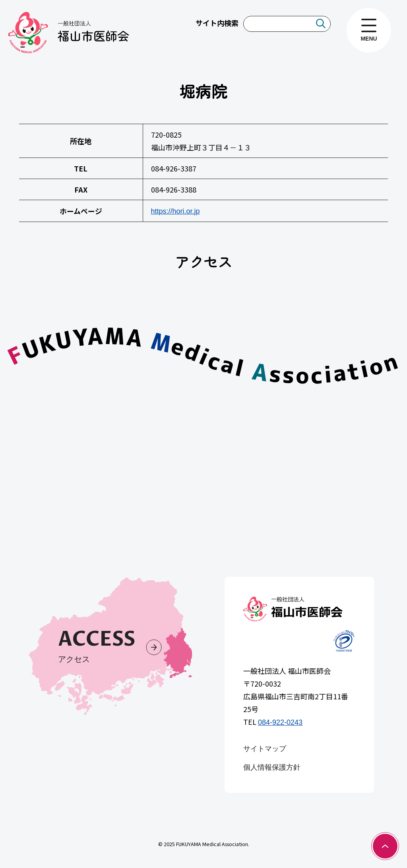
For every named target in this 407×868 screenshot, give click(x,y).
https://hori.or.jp (175, 211)
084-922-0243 (280, 722)
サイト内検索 (217, 23)
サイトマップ (265, 749)
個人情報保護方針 (272, 767)
